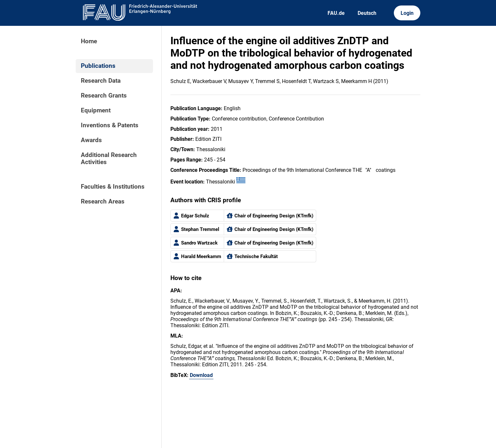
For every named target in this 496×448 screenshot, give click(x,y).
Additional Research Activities (109, 159)
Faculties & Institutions (113, 187)
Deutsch (367, 13)
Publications (98, 66)
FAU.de (336, 13)
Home (89, 41)
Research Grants (104, 96)
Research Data (101, 81)
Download (201, 375)
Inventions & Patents (110, 125)
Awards (91, 140)
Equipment (96, 110)
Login (407, 13)
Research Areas (103, 202)
